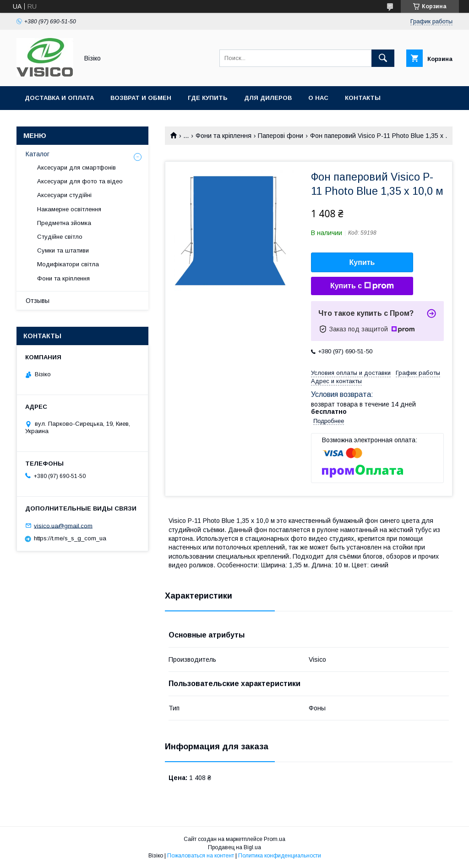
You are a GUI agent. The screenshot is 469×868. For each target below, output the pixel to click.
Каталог (38, 154)
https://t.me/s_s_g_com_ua (70, 538)
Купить (362, 262)
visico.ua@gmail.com (63, 525)
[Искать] (383, 58)
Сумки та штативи (63, 250)
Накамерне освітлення (69, 209)
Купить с (362, 286)
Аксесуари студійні (64, 195)
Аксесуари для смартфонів (76, 168)
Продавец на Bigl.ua (234, 847)
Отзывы (38, 301)
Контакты (363, 98)
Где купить (208, 98)
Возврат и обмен (141, 98)
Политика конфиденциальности (280, 856)
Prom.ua (275, 839)
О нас (318, 98)
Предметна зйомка (64, 223)
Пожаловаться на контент (201, 856)
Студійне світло (60, 237)
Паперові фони (281, 136)
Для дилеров (268, 98)
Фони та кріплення (224, 136)
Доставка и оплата (59, 98)
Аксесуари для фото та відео (80, 181)
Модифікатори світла (68, 264)
